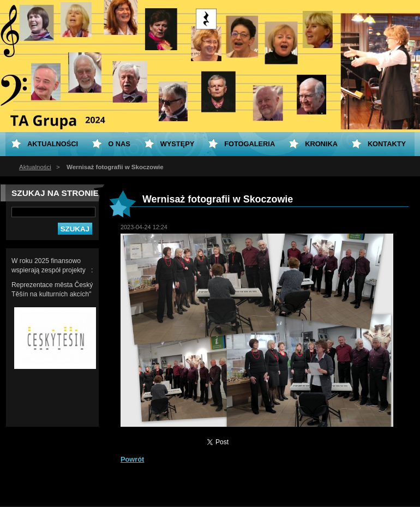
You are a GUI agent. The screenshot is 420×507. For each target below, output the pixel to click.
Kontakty (387, 144)
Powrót (132, 459)
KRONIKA (321, 144)
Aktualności (35, 167)
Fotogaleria (250, 144)
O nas (119, 144)
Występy (178, 144)
